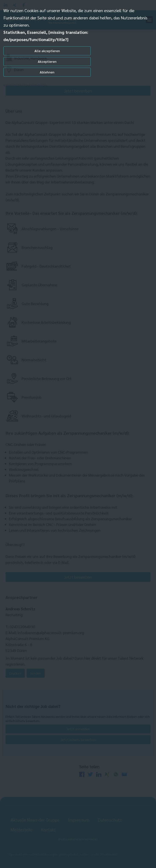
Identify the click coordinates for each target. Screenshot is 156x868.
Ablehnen (47, 72)
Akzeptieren (47, 61)
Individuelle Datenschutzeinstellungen (25, 85)
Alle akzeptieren (47, 51)
